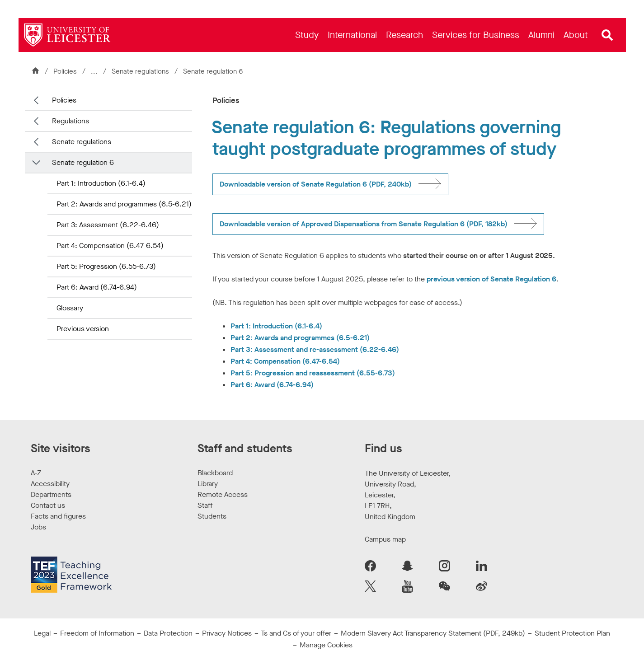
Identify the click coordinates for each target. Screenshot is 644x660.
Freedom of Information (97, 633)
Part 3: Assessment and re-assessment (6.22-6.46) (315, 349)
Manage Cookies (326, 645)
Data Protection (168, 633)
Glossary (70, 308)
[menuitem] (307, 35)
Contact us (48, 505)
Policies (65, 71)
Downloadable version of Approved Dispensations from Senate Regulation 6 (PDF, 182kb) (364, 224)
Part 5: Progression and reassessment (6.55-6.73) (313, 373)
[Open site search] (607, 35)
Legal (42, 633)
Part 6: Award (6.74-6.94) (97, 287)
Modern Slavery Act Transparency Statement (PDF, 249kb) (433, 633)
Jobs (38, 527)
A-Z (36, 473)
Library (208, 484)
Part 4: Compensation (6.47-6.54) (110, 246)
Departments (51, 494)
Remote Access (223, 494)
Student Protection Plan (572, 633)
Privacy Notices (227, 633)
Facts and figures (58, 516)
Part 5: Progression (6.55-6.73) (106, 266)
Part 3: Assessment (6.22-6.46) (108, 225)
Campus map (385, 539)
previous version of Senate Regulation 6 (491, 279)
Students (212, 516)
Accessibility (50, 484)
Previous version (83, 329)
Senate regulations (141, 71)
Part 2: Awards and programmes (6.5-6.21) (124, 204)
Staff (205, 505)
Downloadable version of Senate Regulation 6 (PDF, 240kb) (316, 184)
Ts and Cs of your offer (296, 633)
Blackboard (215, 473)
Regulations (71, 121)
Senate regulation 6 (83, 162)
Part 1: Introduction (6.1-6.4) (101, 183)
